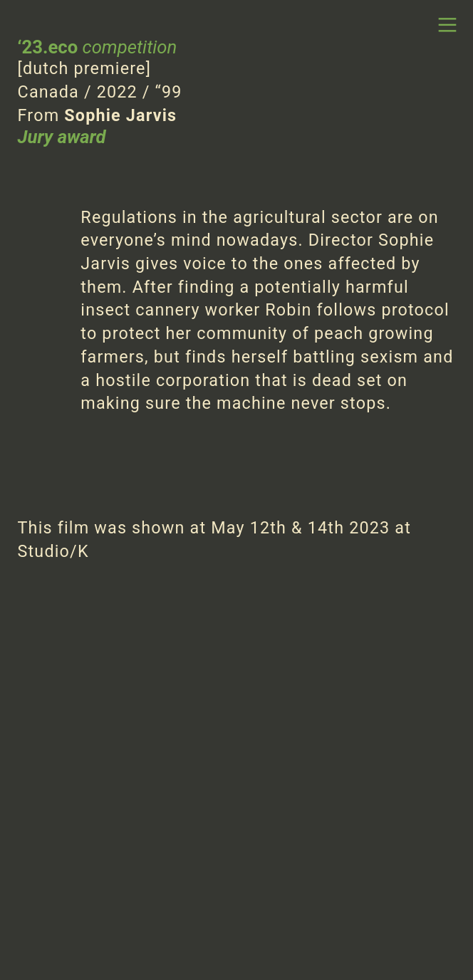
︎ (447, 25)
